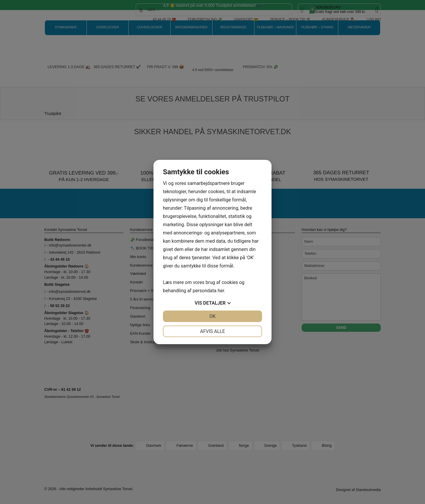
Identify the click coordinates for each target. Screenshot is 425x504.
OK (212, 316)
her (221, 291)
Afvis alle (212, 331)
